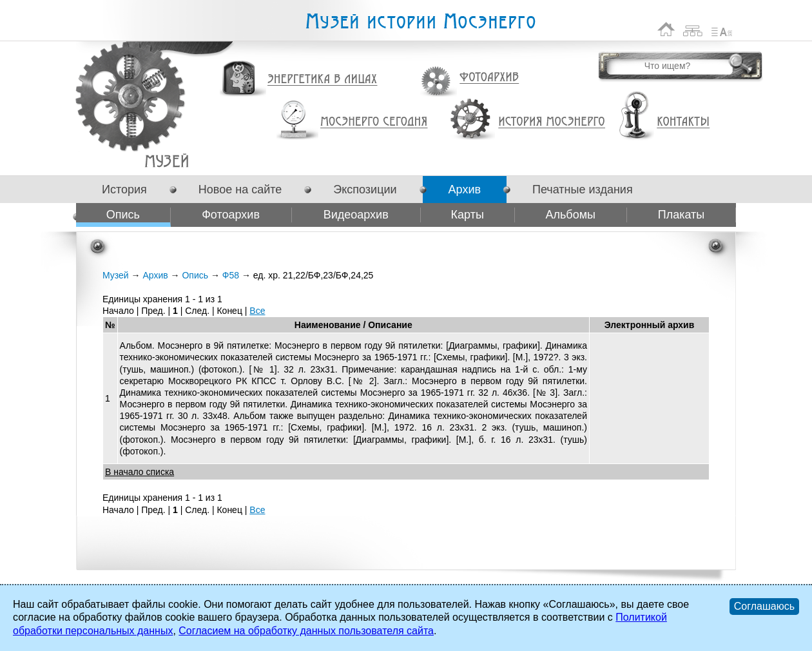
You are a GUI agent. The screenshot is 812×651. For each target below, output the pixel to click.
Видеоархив (356, 215)
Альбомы (570, 215)
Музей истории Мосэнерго (420, 22)
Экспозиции (365, 189)
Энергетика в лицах (323, 80)
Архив (465, 189)
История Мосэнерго (552, 122)
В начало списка (140, 472)
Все (257, 311)
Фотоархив (489, 78)
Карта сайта (693, 29)
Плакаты (681, 215)
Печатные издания (583, 189)
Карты (468, 215)
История (124, 189)
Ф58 (167, 161)
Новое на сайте (240, 189)
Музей (116, 275)
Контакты (683, 122)
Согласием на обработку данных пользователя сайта (306, 631)
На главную (666, 29)
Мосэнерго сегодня (374, 122)
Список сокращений (722, 29)
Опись (123, 215)
